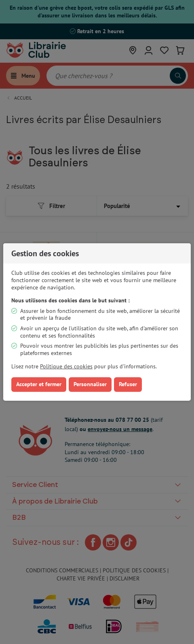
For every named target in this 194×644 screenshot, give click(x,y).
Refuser (128, 384)
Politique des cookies (66, 366)
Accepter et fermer (39, 384)
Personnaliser (90, 384)
